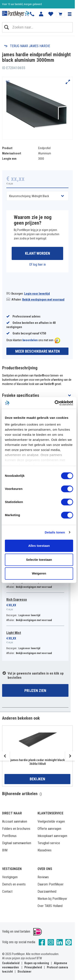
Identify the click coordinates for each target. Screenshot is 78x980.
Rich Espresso (17, 600)
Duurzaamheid (47, 891)
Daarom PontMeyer (51, 884)
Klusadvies (45, 850)
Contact (7, 891)
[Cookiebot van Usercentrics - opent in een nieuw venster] (55, 403)
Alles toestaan (39, 546)
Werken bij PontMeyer (52, 899)
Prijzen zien (35, 691)
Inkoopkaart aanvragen (52, 836)
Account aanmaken (15, 821)
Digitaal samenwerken (17, 843)
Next (70, 756)
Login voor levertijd (37, 294)
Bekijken (37, 779)
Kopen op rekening (37, 963)
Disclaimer (24, 972)
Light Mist (14, 633)
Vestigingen (10, 877)
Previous (5, 756)
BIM (5, 850)
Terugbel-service (49, 843)
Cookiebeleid (11, 963)
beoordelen (30, 340)
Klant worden (38, 253)
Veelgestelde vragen (51, 821)
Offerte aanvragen (49, 829)
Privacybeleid (33, 967)
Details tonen (55, 532)
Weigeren (39, 573)
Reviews (43, 877)
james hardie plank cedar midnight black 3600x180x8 (38, 762)
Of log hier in (38, 265)
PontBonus (9, 836)
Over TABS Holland (50, 906)
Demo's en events (14, 884)
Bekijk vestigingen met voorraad (43, 300)
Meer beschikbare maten (38, 351)
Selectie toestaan (39, 560)
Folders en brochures (16, 829)
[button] (70, 14)
